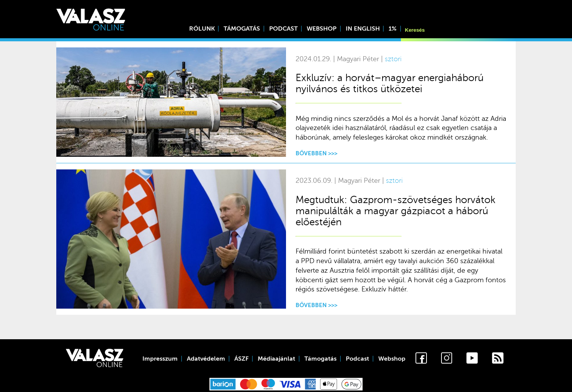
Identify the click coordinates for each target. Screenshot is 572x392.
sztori (393, 59)
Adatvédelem (206, 359)
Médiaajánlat (276, 359)
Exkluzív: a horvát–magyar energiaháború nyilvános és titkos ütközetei (390, 83)
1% (393, 29)
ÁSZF (241, 359)
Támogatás (242, 29)
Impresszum (160, 359)
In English (363, 29)
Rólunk (202, 29)
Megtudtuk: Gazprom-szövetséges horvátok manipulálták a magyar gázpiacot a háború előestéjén (395, 211)
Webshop (322, 29)
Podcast (284, 29)
